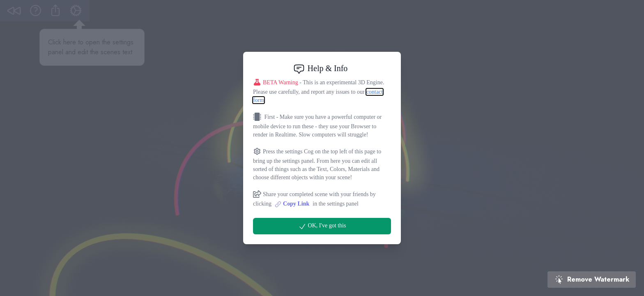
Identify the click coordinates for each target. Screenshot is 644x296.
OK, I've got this (322, 227)
